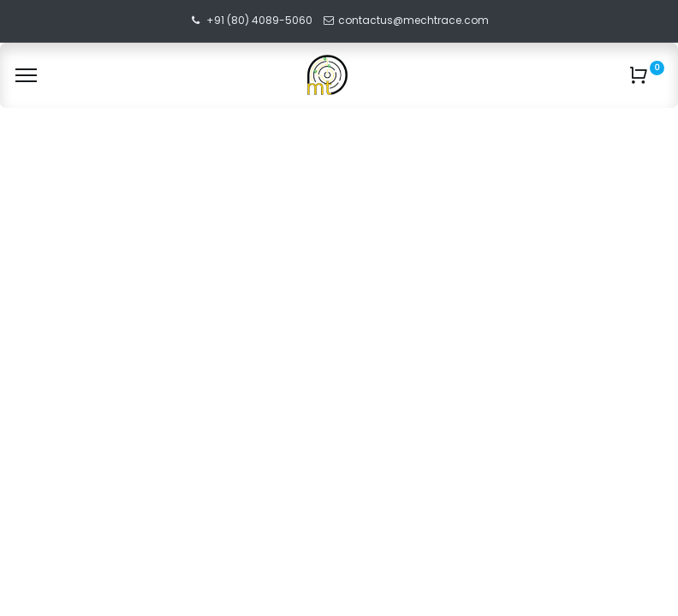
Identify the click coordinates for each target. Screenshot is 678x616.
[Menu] (26, 75)
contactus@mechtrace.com (415, 20)
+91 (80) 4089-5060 (259, 20)
